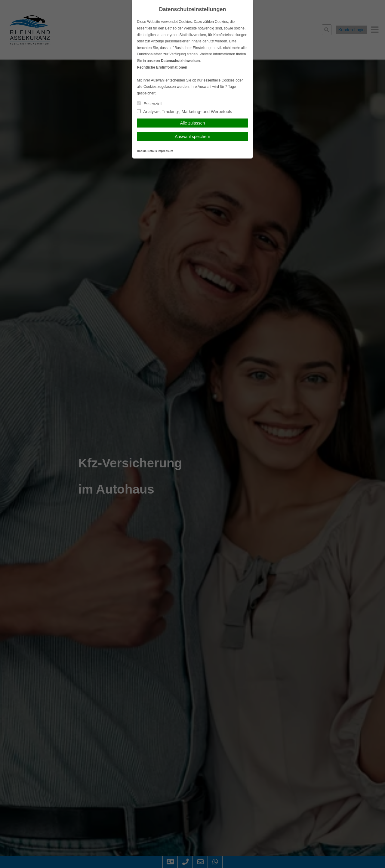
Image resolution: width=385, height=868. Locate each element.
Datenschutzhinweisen (180, 61)
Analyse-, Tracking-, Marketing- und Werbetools (185, 112)
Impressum (165, 151)
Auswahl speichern (192, 137)
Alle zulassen (193, 123)
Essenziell (150, 104)
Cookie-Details (147, 151)
